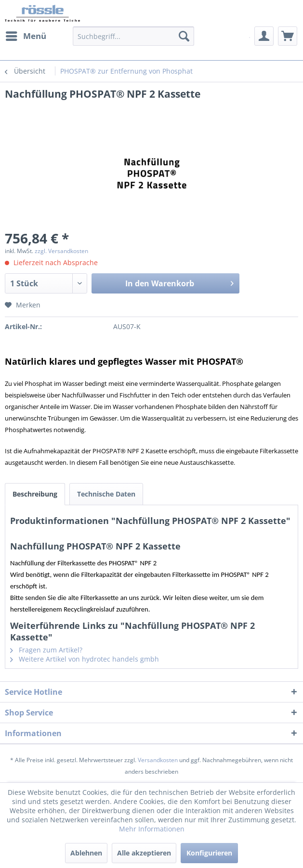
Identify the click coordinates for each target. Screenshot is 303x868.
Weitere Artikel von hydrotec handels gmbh (85, 659)
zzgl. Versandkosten (61, 251)
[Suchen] (184, 36)
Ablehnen (86, 853)
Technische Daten (106, 494)
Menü (26, 35)
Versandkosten (158, 760)
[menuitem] (26, 36)
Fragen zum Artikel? (46, 650)
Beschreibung (35, 494)
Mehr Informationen (152, 829)
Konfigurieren (209, 853)
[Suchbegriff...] (133, 36)
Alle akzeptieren (144, 853)
